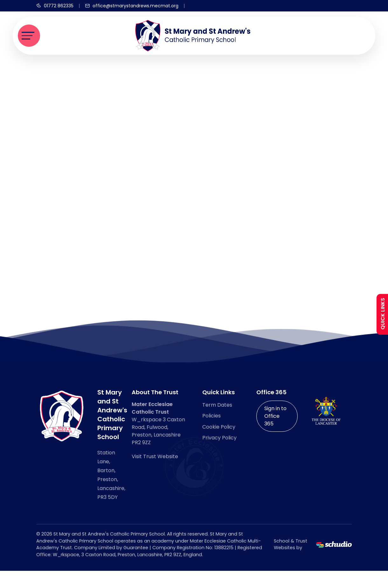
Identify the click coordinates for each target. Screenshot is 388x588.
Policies (211, 416)
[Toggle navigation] (29, 36)
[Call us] (55, 6)
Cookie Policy (219, 427)
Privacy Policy (219, 438)
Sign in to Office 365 (275, 416)
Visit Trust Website (155, 456)
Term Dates (217, 405)
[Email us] (132, 6)
